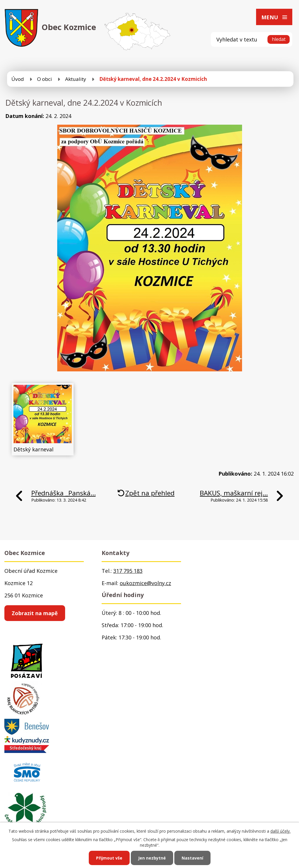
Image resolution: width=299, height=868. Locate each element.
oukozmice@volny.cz (145, 583)
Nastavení (192, 858)
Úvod (18, 79)
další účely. (280, 831)
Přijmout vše (109, 858)
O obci (45, 79)
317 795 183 (128, 571)
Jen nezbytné (152, 858)
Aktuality (76, 79)
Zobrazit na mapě (35, 613)
